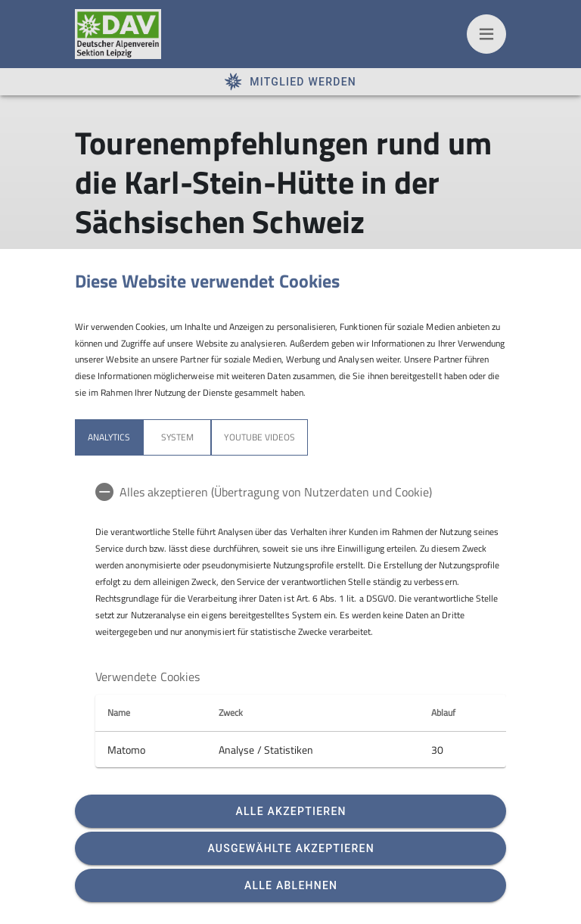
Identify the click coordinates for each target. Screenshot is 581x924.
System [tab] (177, 437)
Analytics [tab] (109, 437)
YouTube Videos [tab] (259, 437)
